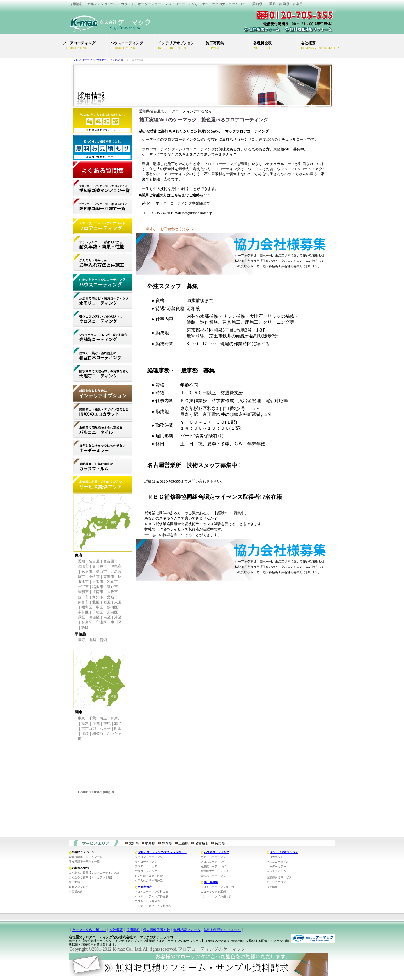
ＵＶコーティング (146, 862)
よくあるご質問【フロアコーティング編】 (95, 873)
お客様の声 (76, 892)
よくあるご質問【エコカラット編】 (91, 877)
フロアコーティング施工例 (217, 887)
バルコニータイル (278, 862)
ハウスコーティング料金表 (151, 896)
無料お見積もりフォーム (222, 930)
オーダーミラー (276, 866)
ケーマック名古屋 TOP (89, 930)
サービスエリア (276, 882)
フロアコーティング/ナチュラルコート (162, 852)
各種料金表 (145, 887)
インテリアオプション (284, 852)
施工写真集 (211, 882)
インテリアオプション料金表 (153, 906)
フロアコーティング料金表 (151, 892)
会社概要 (116, 930)
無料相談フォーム (187, 930)
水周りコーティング (213, 857)
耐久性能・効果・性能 (149, 876)
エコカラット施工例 (213, 892)
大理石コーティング (213, 876)
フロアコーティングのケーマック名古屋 (98, 60)
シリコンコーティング (149, 857)
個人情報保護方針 (157, 930)
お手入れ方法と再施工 (149, 881)
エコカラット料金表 (147, 901)
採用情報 (272, 887)
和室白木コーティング (215, 871)
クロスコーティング (213, 862)
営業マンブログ (79, 887)
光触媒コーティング (213, 866)
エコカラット (275, 857)
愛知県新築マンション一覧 (86, 857)
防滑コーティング (146, 871)
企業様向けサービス (279, 877)
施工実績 (74, 882)
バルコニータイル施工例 (216, 896)
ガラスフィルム (276, 871)
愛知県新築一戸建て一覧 (84, 862)
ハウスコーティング (217, 852)
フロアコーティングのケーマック (212, 949)
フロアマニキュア (146, 866)
